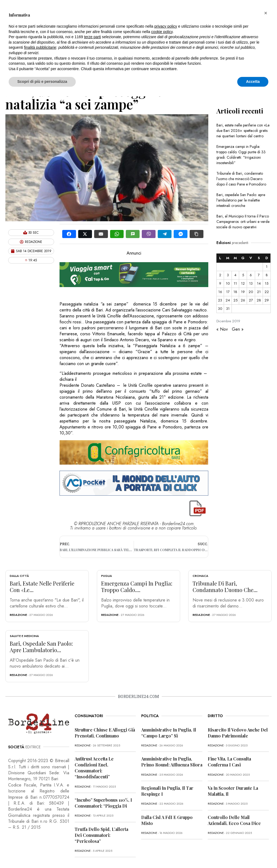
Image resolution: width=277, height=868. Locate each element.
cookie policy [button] (162, 32)
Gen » (238, 329)
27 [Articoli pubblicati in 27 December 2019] (251, 300)
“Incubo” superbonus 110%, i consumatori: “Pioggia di (103, 803)
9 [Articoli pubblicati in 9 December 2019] (220, 283)
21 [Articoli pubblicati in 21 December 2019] (259, 292)
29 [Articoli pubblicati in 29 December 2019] (267, 300)
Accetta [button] (253, 82)
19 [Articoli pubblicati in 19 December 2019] (243, 292)
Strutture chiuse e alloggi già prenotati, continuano (105, 733)
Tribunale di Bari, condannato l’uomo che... (225, 586)
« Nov (222, 329)
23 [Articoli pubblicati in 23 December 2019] (220, 300)
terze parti (93, 37)
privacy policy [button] (166, 26)
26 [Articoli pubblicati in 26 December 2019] (243, 300)
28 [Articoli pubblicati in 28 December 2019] (259, 300)
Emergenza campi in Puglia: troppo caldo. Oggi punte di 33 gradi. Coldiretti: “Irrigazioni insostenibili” (241, 155)
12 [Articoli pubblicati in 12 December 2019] (243, 283)
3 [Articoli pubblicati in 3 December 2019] (228, 275)
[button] (266, 13)
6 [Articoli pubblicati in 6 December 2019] (251, 275)
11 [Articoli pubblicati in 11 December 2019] (235, 283)
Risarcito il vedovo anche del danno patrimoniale (238, 733)
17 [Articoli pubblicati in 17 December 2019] (228, 292)
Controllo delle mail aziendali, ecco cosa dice (234, 820)
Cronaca (200, 576)
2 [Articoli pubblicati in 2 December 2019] (220, 275)
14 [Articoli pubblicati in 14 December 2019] (259, 283)
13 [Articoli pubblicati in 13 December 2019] (251, 283)
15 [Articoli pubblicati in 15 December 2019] (267, 283)
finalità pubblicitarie (40, 47)
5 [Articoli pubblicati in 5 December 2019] (243, 275)
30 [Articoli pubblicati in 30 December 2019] (220, 309)
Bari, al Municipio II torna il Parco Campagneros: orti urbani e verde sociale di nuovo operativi (243, 222)
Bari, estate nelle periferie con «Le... (42, 586)
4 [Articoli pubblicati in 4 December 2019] (235, 275)
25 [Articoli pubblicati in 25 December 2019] (235, 300)
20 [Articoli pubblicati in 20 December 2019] (251, 292)
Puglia (107, 576)
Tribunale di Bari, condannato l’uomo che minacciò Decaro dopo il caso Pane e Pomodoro (241, 179)
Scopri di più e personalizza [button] (42, 82)
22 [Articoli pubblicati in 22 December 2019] (267, 292)
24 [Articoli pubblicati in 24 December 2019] (228, 300)
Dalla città (19, 576)
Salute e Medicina (24, 636)
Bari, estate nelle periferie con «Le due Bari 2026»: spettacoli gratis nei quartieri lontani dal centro (243, 131)
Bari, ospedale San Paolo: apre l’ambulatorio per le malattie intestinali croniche (241, 200)
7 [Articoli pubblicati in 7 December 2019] (259, 275)
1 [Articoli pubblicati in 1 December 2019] (267, 267)
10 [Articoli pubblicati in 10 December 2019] (228, 283)
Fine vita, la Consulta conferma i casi (229, 762)
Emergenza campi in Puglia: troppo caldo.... (137, 586)
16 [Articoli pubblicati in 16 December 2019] (220, 292)
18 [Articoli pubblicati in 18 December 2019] (235, 292)
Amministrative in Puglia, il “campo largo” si (169, 733)
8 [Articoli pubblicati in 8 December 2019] (267, 275)
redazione (18, 615)
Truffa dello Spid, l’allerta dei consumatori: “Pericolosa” (101, 835)
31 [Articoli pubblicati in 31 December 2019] (228, 309)
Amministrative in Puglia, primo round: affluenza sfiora (172, 762)
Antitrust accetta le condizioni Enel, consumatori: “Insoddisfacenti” (94, 768)
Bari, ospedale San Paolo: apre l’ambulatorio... (41, 647)
